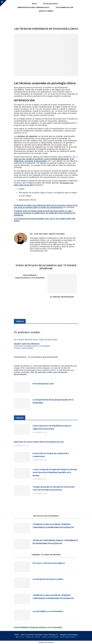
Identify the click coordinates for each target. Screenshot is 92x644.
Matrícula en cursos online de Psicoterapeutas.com (39, 442)
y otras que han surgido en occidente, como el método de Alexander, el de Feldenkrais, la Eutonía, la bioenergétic (46, 159)
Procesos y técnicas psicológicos (49, 563)
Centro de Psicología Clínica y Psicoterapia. (32, 346)
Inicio (34, 4)
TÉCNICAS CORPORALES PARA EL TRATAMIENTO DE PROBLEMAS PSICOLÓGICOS (55, 542)
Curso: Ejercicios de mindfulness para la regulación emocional (52, 427)
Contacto (73, 637)
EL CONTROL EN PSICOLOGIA (62, 297)
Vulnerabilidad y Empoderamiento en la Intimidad (30, 276)
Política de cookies (33, 637)
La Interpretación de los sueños (48, 579)
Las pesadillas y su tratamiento (48, 611)
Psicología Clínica (51, 4)
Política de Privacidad (50, 637)
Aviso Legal (64, 637)
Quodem (21, 637)
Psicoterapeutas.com (64, 7)
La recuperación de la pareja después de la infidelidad (53, 401)
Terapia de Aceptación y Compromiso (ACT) (33, 7)
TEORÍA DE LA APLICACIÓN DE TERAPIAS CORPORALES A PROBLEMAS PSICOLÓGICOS (53, 526)
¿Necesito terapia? (46, 11)
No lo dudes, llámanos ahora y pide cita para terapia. (36, 340)
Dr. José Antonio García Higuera (47, 234)
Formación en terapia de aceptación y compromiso (51, 455)
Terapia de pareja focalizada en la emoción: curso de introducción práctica (54, 488)
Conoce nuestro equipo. (24, 348)
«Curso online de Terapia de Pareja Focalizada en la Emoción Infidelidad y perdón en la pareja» (55, 472)
